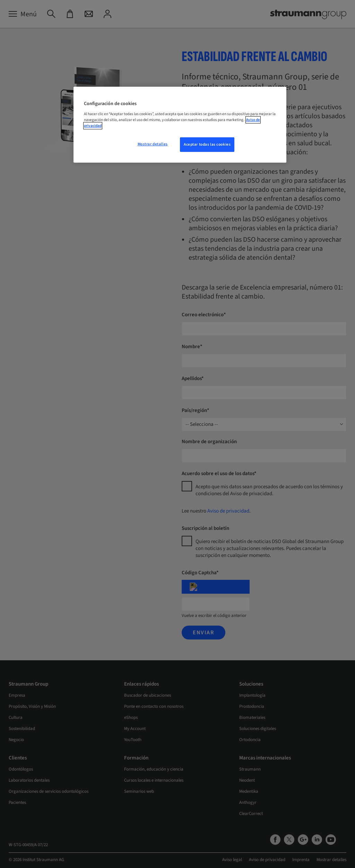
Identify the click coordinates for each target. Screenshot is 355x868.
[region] (180, 125)
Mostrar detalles (153, 144)
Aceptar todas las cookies (207, 144)
